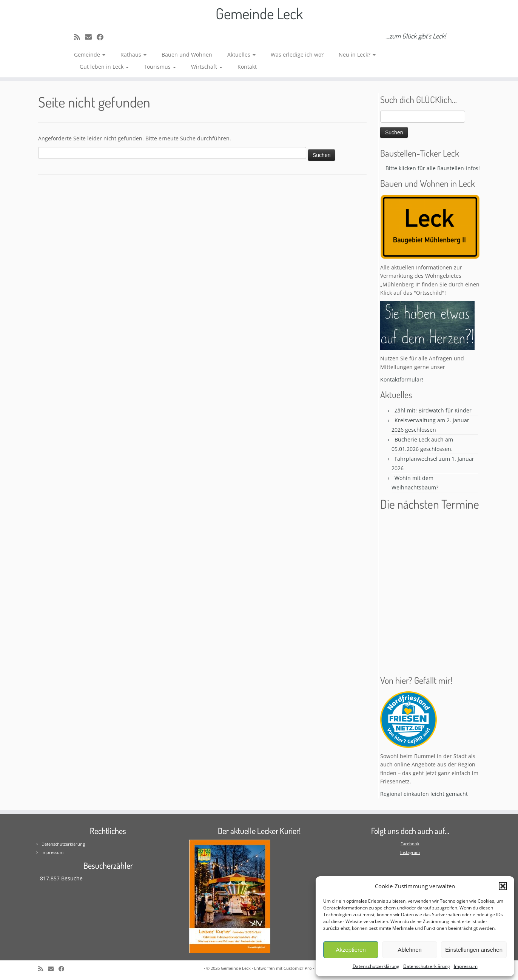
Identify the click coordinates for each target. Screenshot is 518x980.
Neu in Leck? (357, 55)
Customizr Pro (298, 968)
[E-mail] (91, 37)
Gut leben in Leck (104, 67)
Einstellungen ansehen (474, 950)
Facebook (410, 844)
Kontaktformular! (402, 379)
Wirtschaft (207, 67)
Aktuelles (241, 55)
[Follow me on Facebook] (103, 37)
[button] (503, 886)
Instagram (410, 852)
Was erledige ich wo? (297, 55)
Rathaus (133, 55)
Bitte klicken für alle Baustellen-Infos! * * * (442, 168)
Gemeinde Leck (259, 13)
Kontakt (247, 67)
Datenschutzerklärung (376, 966)
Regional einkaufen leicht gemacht (424, 794)
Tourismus (160, 67)
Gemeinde (90, 55)
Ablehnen (409, 950)
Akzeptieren (351, 950)
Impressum (466, 966)
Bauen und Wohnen (187, 55)
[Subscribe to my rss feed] (79, 37)
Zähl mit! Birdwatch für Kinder (433, 410)
